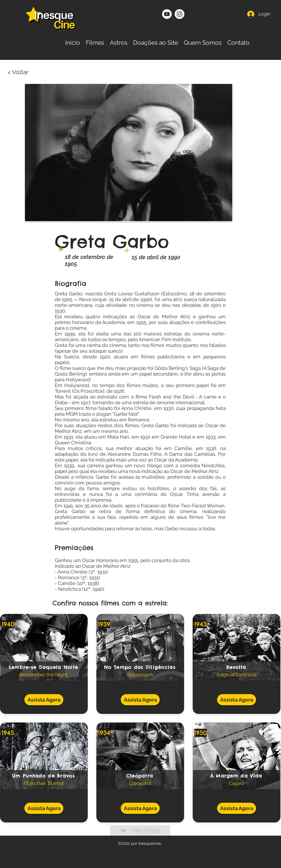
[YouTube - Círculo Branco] (167, 14)
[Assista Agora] (44, 700)
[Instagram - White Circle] (179, 14)
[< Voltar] (30, 72)
